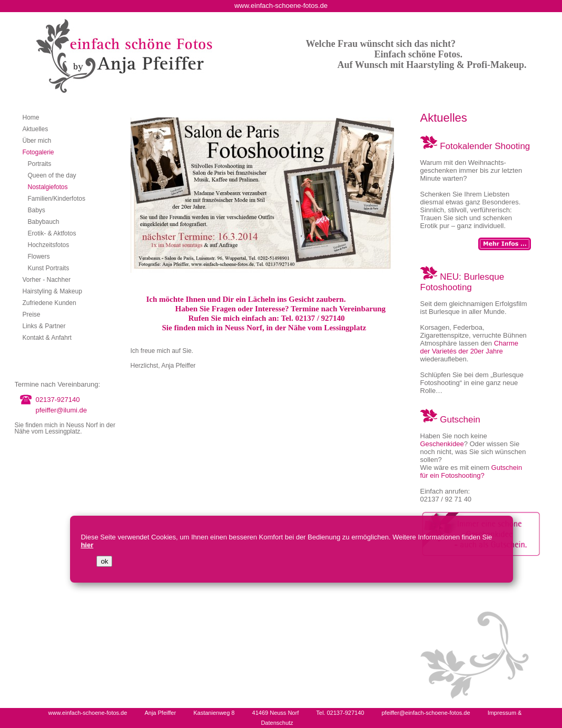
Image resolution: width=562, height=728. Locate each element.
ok (104, 561)
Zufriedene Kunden (50, 303)
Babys (37, 210)
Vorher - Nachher (47, 280)
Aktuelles (36, 129)
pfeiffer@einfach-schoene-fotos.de (426, 713)
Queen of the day (52, 175)
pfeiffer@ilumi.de (62, 410)
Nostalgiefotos (48, 187)
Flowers (39, 257)
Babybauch (44, 222)
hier (87, 545)
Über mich (37, 141)
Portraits (40, 164)
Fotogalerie (38, 152)
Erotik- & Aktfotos (52, 233)
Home (31, 117)
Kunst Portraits (49, 268)
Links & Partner (44, 326)
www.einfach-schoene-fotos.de (88, 713)
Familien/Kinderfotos (57, 199)
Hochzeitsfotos (49, 245)
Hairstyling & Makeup (52, 291)
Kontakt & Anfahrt (47, 338)
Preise (32, 314)
